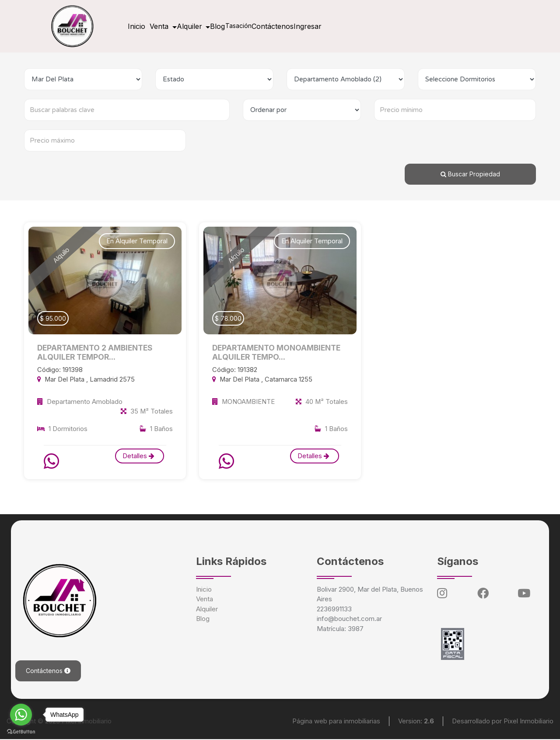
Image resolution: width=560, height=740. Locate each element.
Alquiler (207, 609)
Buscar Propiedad (470, 174)
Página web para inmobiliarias (336, 721)
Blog (242, 26)
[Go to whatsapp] (21, 715)
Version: (416, 721)
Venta (205, 599)
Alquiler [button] (208, 26)
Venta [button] (171, 26)
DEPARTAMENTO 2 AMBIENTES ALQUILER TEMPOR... (98, 352)
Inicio (140, 26)
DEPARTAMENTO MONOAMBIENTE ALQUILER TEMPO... (280, 352)
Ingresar (353, 26)
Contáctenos (311, 26)
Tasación (270, 26)
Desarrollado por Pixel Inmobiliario (503, 721)
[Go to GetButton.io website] (21, 731)
